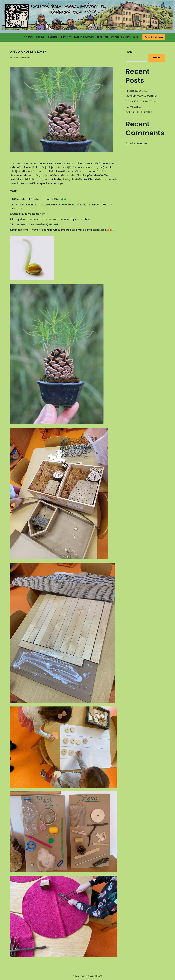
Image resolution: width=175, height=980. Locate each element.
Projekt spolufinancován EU (120, 37)
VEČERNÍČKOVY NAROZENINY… (142, 96)
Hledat (130, 52)
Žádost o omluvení (84, 37)
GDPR (99, 37)
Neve (76, 976)
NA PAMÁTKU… (134, 107)
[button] (137, 37)
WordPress (96, 976)
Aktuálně (29, 37)
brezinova (15, 57)
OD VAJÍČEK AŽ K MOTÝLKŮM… (142, 102)
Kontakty (66, 37)
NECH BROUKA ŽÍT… (136, 91)
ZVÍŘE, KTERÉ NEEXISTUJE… (140, 112)
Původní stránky (154, 37)
